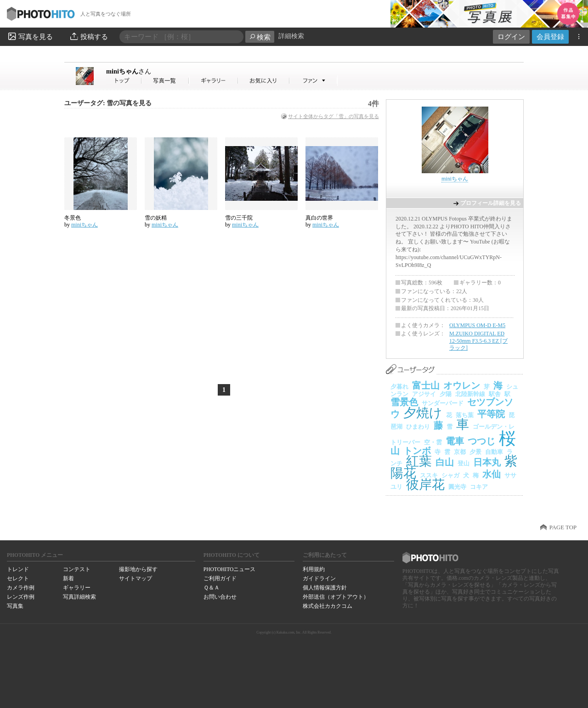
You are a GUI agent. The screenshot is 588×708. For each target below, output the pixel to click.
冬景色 (73, 218)
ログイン (511, 37)
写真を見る (30, 36)
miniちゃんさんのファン (314, 81)
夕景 (475, 452)
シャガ (450, 475)
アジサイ (424, 394)
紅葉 (419, 461)
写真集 (15, 606)
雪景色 (404, 402)
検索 (260, 37)
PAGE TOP (563, 527)
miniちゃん (129, 71)
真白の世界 (319, 218)
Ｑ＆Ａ (212, 588)
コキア (479, 487)
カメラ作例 (21, 588)
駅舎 (495, 394)
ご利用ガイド (220, 578)
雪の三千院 (239, 218)
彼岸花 (425, 484)
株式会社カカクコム (328, 606)
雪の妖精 (156, 218)
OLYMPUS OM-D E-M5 (477, 325)
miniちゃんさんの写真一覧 (165, 81)
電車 (455, 441)
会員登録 (550, 37)
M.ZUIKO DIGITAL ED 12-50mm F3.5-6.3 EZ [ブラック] (478, 341)
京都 (460, 452)
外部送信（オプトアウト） (336, 597)
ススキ (429, 475)
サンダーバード (443, 403)
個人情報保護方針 (325, 588)
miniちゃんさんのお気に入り (264, 81)
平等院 (491, 414)
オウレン (462, 385)
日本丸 (487, 462)
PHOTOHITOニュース (229, 569)
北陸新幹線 (470, 394)
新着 (68, 578)
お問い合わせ (220, 597)
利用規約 (314, 569)
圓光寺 (457, 487)
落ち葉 (465, 415)
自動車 (494, 452)
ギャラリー (77, 588)
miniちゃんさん (124, 81)
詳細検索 (291, 36)
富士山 (426, 385)
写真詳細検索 (79, 597)
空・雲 (433, 442)
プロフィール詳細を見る (491, 203)
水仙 (492, 474)
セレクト (18, 578)
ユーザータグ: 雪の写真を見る (108, 103)
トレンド (18, 569)
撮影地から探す (138, 569)
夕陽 (446, 394)
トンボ (417, 451)
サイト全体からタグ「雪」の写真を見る (334, 116)
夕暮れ (399, 387)
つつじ (481, 441)
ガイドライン (319, 578)
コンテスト (77, 569)
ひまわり (418, 427)
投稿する (88, 36)
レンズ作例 (21, 597)
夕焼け (423, 413)
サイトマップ (136, 578)
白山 (445, 462)
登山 (464, 463)
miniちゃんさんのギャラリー (214, 81)
